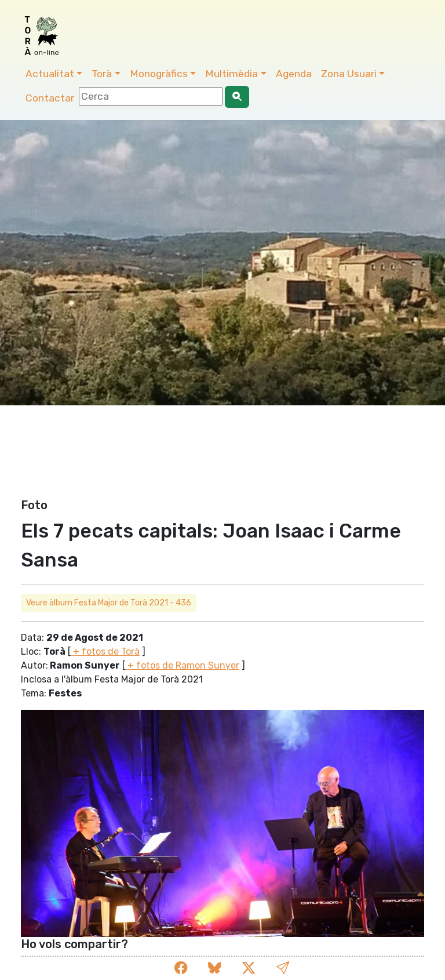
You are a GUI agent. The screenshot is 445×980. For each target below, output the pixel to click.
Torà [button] (102, 74)
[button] (283, 968)
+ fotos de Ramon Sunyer (182, 665)
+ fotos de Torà (105, 651)
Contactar (50, 98)
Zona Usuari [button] (349, 74)
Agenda (294, 74)
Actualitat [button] (50, 74)
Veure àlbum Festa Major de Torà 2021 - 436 (109, 603)
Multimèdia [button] (231, 74)
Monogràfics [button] (159, 74)
